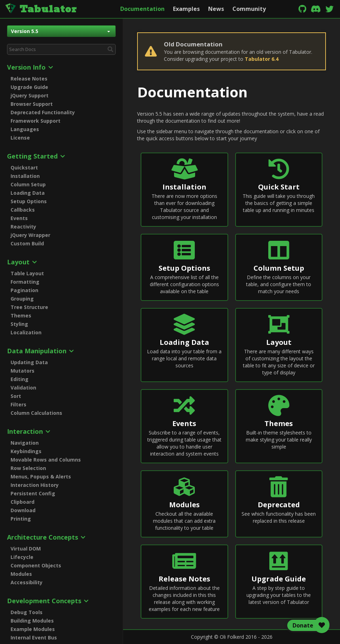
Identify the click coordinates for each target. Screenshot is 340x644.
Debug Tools (27, 612)
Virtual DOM (26, 549)
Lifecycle (22, 557)
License (20, 138)
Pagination (24, 290)
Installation (25, 176)
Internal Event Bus (34, 637)
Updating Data (29, 362)
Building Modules (32, 621)
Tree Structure (29, 307)
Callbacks (23, 210)
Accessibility (27, 582)
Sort (16, 396)
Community (249, 9)
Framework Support (36, 121)
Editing (20, 379)
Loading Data (28, 193)
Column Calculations (36, 413)
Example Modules (33, 629)
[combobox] (61, 49)
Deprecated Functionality (43, 112)
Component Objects (36, 565)
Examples (186, 9)
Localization (26, 332)
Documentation (142, 9)
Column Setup (28, 184)
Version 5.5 (60, 31)
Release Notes (29, 79)
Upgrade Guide (29, 87)
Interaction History (35, 485)
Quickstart (24, 168)
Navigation (25, 443)
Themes (21, 315)
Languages (25, 129)
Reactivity (23, 227)
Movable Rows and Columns (46, 460)
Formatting (25, 282)
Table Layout (27, 273)
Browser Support (32, 104)
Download (23, 510)
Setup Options (29, 201)
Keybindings (26, 451)
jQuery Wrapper (30, 235)
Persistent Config (33, 493)
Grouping (22, 299)
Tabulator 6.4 (262, 59)
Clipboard (23, 502)
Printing (21, 519)
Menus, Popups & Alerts (41, 476)
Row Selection (28, 468)
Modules (21, 574)
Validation (23, 388)
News (216, 9)
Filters (18, 404)
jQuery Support (30, 95)
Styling (19, 324)
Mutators (23, 371)
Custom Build (27, 243)
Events (19, 218)
